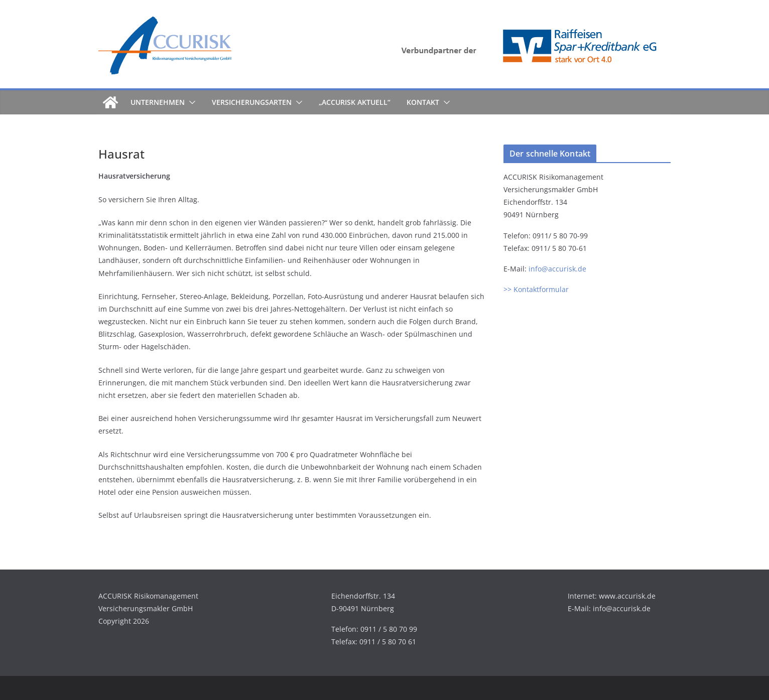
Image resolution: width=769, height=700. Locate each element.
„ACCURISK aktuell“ (355, 102)
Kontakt (423, 102)
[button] (190, 102)
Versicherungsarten (252, 102)
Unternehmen (158, 102)
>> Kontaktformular (536, 289)
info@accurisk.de (557, 269)
